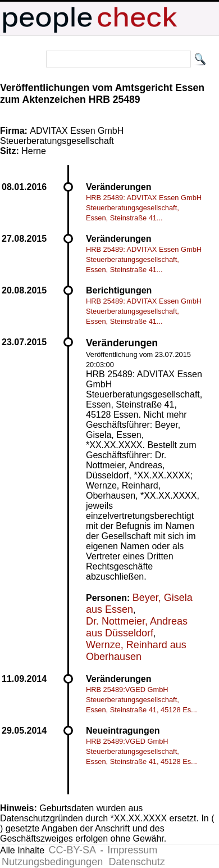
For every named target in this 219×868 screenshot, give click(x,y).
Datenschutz (137, 862)
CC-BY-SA (72, 850)
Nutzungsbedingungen (52, 862)
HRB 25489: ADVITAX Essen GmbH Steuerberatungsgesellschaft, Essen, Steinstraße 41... (144, 208)
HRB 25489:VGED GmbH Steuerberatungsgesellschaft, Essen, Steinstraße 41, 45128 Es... (142, 700)
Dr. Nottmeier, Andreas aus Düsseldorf (137, 627)
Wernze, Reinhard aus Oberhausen (136, 651)
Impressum (132, 850)
